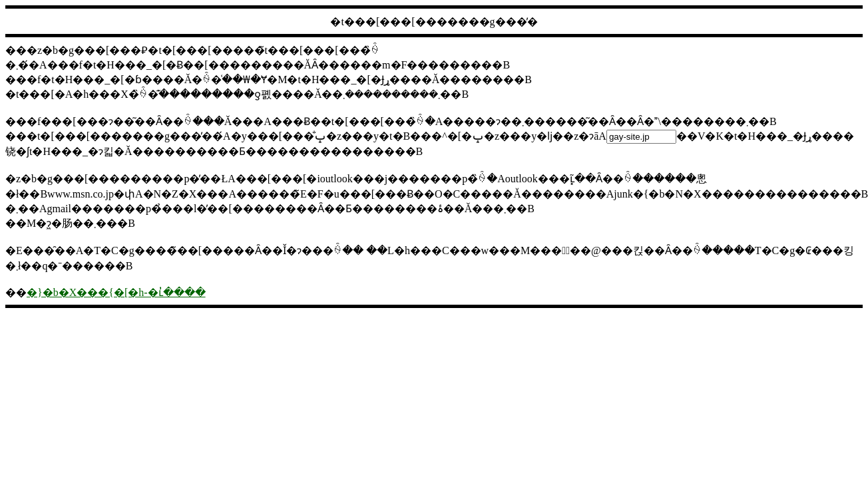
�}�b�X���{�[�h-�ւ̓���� (116, 292)
